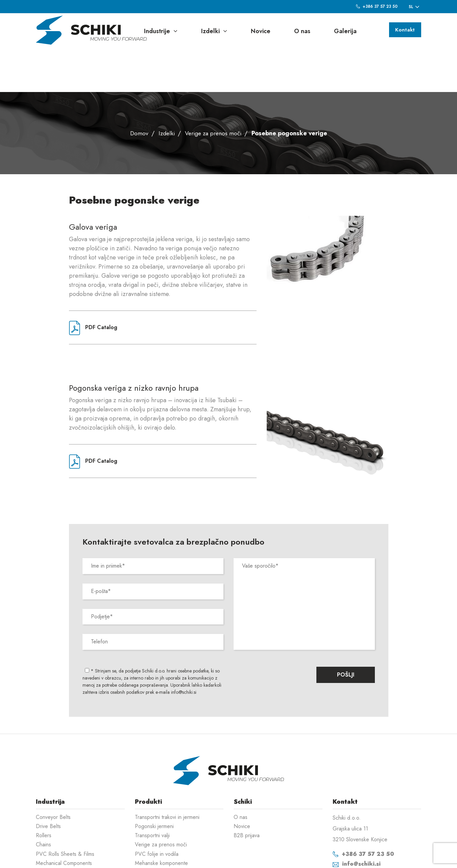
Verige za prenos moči (214, 90)
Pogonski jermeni (154, 783)
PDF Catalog (93, 285)
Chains (43, 801)
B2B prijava (247, 792)
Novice (261, 31)
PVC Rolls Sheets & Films (65, 811)
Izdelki (214, 31)
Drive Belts (48, 783)
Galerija (345, 31)
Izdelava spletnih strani (386, 858)
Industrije (161, 31)
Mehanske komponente (161, 820)
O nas (302, 31)
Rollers (44, 792)
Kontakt (404, 30)
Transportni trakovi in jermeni (167, 774)
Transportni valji (152, 792)
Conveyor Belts (53, 774)
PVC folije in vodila (157, 811)
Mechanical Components (64, 820)
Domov (137, 90)
